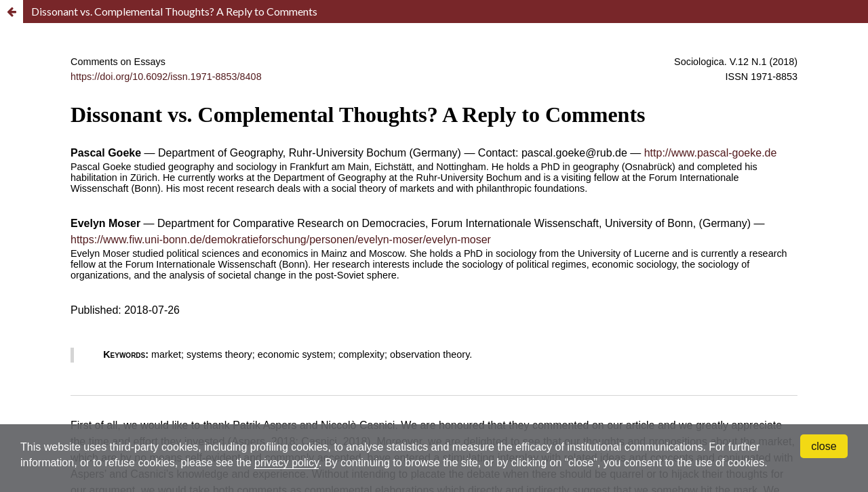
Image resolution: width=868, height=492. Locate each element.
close (824, 446)
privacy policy (287, 463)
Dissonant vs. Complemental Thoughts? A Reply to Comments (174, 11)
